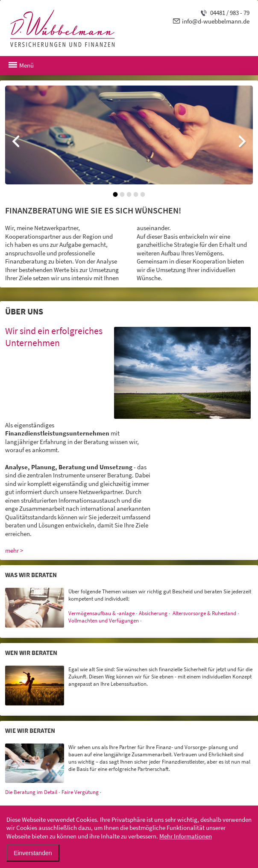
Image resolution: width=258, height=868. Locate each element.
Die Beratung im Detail (31, 792)
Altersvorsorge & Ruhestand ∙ (206, 613)
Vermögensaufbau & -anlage (101, 613)
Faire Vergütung (80, 792)
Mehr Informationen (186, 836)
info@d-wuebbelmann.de (216, 21)
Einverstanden (33, 853)
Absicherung (153, 613)
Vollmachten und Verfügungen (104, 621)
